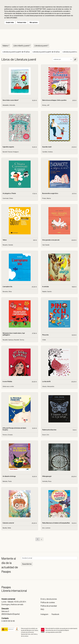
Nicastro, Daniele (8, 245)
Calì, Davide (46, 245)
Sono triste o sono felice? (11, 100)
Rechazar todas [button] (22, 22)
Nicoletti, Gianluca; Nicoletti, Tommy (13, 340)
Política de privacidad (49, 606)
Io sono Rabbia (7, 381)
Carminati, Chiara (8, 198)
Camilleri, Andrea (47, 152)
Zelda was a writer (8, 386)
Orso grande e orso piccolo (51, 240)
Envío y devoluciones (49, 599)
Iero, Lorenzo (46, 528)
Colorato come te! (8, 523)
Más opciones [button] (34, 22)
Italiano (6, 45)
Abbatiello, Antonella (9, 105)
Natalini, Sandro (47, 291)
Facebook (55, 614)
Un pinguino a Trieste (9, 193)
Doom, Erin (46, 435)
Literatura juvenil (42, 45)
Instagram (44, 614)
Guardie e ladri (47, 147)
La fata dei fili (46, 381)
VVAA (44, 340)
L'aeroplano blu (7, 287)
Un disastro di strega (9, 476)
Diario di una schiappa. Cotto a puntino (54, 100)
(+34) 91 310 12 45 (8, 621)
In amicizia (45, 287)
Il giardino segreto (8, 147)
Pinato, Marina (46, 198)
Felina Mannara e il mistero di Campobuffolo (56, 523)
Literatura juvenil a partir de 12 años (46, 52)
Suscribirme (27, 564)
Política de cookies (48, 602)
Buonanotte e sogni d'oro (50, 193)
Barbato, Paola (7, 481)
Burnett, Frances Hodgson (11, 152)
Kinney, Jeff (46, 105)
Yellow (5, 240)
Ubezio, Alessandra (48, 386)
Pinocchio (45, 335)
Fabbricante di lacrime (49, 430)
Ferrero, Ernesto (8, 435)
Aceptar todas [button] (10, 22)
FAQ (42, 609)
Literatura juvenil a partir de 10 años (16, 52)
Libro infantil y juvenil (22, 45)
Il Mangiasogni (47, 476)
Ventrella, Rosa (47, 481)
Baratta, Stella (7, 528)
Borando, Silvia (7, 291)
